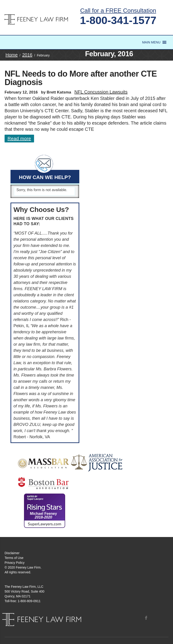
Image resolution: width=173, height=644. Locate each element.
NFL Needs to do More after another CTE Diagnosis (81, 78)
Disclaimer (12, 553)
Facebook (146, 618)
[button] (151, 42)
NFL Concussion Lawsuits (101, 92)
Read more (19, 139)
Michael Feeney (43, 515)
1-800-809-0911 (29, 601)
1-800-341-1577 (118, 20)
